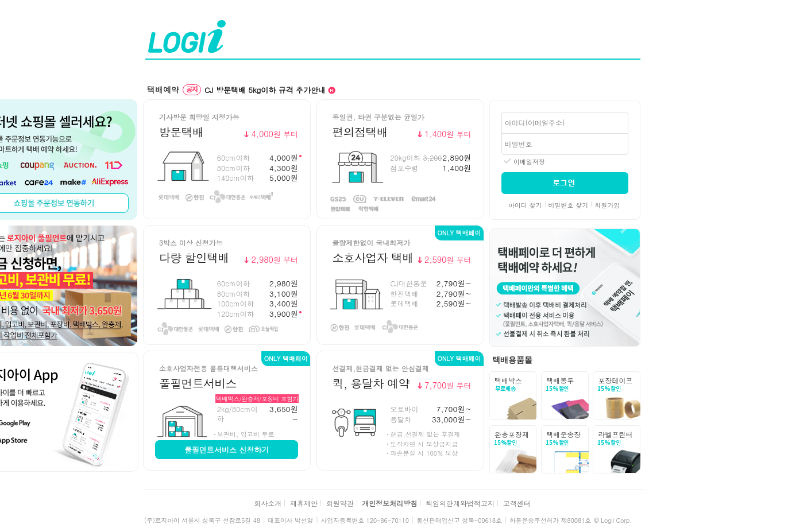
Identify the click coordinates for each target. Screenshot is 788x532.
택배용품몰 (512, 360)
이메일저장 (529, 162)
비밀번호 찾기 (569, 205)
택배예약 (163, 90)
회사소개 (268, 503)
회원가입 (607, 205)
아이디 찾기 (525, 205)
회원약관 (340, 503)
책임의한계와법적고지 (460, 503)
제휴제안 (304, 503)
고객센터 (517, 503)
